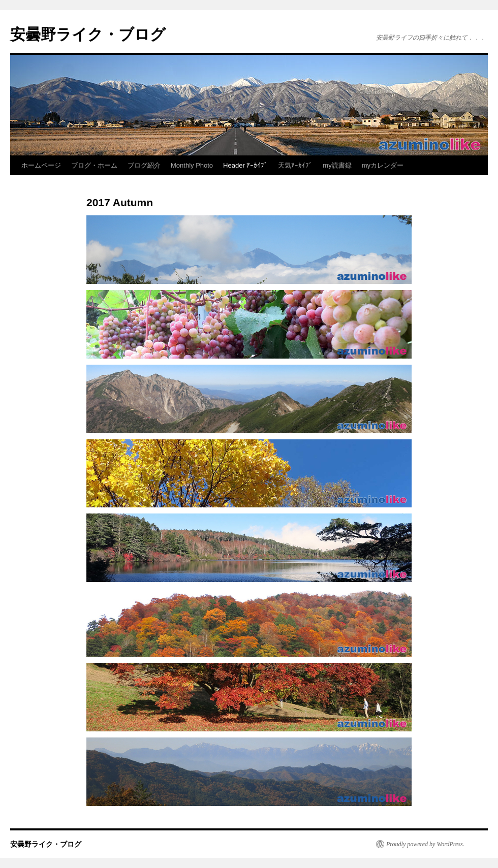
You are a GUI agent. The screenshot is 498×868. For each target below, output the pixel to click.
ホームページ (41, 165)
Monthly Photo (192, 165)
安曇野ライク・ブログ (88, 34)
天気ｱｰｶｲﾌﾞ (295, 165)
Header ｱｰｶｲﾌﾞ (245, 165)
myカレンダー (383, 165)
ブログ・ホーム (94, 165)
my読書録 (337, 165)
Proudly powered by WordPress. (425, 844)
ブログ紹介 (144, 165)
